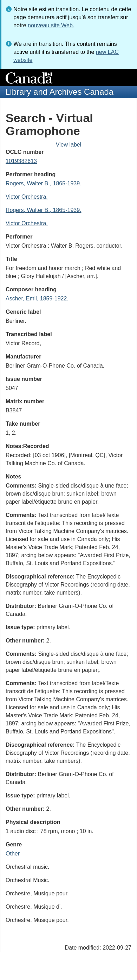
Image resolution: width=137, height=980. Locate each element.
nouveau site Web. (51, 25)
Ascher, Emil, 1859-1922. (37, 299)
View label (69, 145)
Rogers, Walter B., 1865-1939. (44, 183)
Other (13, 854)
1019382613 (21, 161)
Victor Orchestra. (27, 197)
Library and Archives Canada (59, 92)
